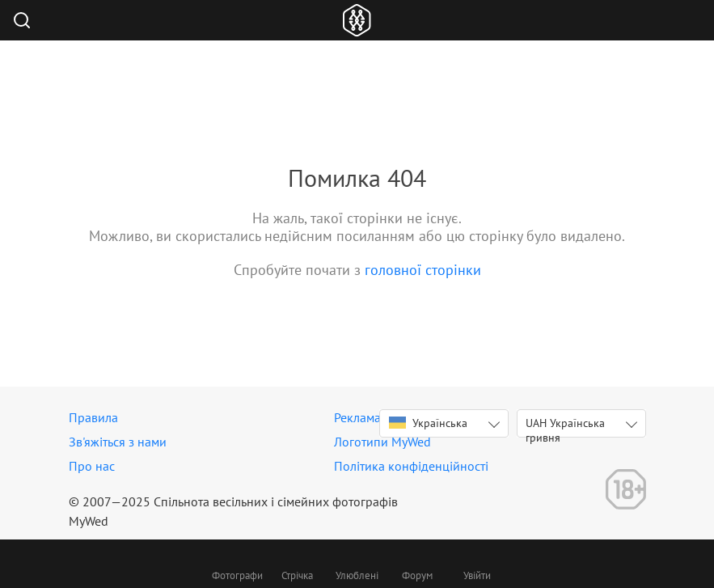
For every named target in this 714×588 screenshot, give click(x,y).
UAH (565, 427)
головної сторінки (423, 270)
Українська (428, 423)
